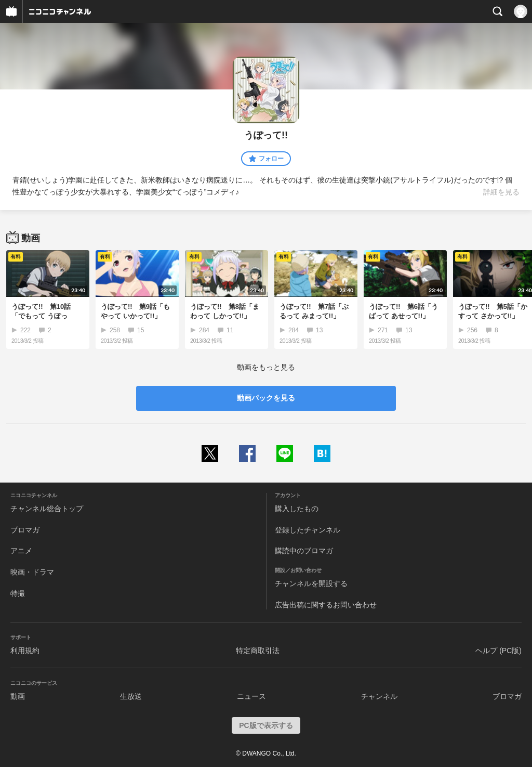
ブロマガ (25, 530)
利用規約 (25, 651)
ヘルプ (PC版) (498, 651)
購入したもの (297, 509)
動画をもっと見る (266, 367)
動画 (18, 696)
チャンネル (379, 696)
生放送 (131, 696)
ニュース (251, 696)
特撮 (18, 593)
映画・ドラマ (32, 572)
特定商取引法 (258, 651)
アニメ (21, 551)
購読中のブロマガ (304, 551)
